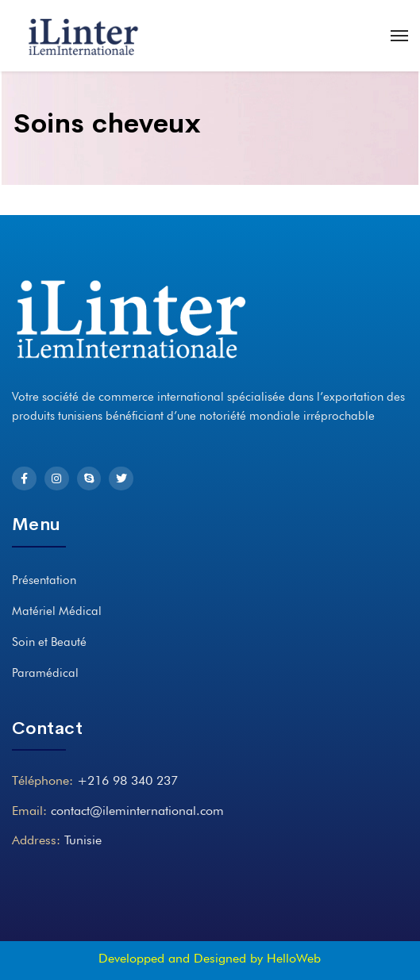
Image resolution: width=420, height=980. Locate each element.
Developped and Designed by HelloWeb (210, 958)
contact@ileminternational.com (137, 811)
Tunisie (83, 840)
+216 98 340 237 (127, 780)
